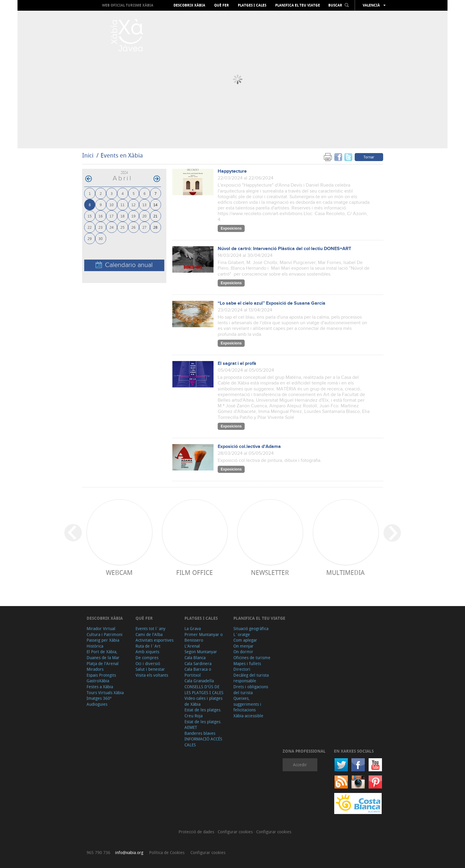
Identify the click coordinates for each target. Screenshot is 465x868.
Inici (88, 155)
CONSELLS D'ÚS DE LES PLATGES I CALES (204, 690)
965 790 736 (98, 852)
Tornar (369, 157)
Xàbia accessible (248, 716)
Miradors (95, 669)
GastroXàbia (98, 681)
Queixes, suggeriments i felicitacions (247, 704)
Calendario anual (124, 265)
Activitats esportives (155, 640)
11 (122, 205)
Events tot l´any (151, 628)
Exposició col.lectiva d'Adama (249, 447)
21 (155, 216)
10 (112, 205)
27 (144, 227)
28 (155, 227)
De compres (147, 658)
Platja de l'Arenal (103, 663)
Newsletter (270, 572)
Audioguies (97, 704)
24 (112, 227)
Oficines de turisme (252, 658)
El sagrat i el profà (237, 364)
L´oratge (242, 634)
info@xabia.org (129, 852)
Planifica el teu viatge (298, 5)
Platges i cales (252, 5)
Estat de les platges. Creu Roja (203, 713)
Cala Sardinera (198, 663)
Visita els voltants (152, 675)
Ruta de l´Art (148, 646)
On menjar (243, 646)
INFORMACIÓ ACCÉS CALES (203, 742)
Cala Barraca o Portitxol (198, 672)
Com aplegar (245, 640)
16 (101, 216)
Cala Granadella (199, 681)
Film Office (195, 572)
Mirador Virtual (101, 628)
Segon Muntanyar (201, 652)
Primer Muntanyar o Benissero (204, 637)
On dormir (243, 652)
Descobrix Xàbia (189, 5)
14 (155, 205)
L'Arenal (192, 646)
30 (101, 238)
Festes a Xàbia (100, 687)
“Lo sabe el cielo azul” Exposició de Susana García (271, 303)
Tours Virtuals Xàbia (105, 693)
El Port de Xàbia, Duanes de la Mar (103, 655)
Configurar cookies (236, 832)
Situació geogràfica (251, 628)
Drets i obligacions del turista (251, 690)
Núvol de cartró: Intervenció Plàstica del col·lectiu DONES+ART (284, 249)
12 (133, 205)
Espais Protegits (101, 675)
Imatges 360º (99, 698)
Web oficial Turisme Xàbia (128, 5)
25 (122, 227)
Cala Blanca (195, 658)
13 (144, 205)
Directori (242, 669)
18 (122, 216)
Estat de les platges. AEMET (203, 725)
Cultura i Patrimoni (105, 634)
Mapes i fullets (247, 663)
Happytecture (232, 171)
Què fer (222, 5)
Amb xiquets (147, 652)
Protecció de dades (197, 832)
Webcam (119, 572)
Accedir (300, 765)
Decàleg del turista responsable (251, 678)
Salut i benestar (150, 669)
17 (112, 216)
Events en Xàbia (122, 155)
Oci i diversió (148, 663)
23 (101, 227)
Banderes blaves (200, 733)
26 (133, 227)
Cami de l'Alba (149, 634)
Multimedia (345, 572)
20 (144, 216)
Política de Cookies (167, 852)
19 (133, 216)
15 (90, 216)
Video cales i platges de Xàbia (203, 701)
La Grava (193, 628)
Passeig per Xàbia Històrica (103, 643)
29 (90, 238)
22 (90, 227)
